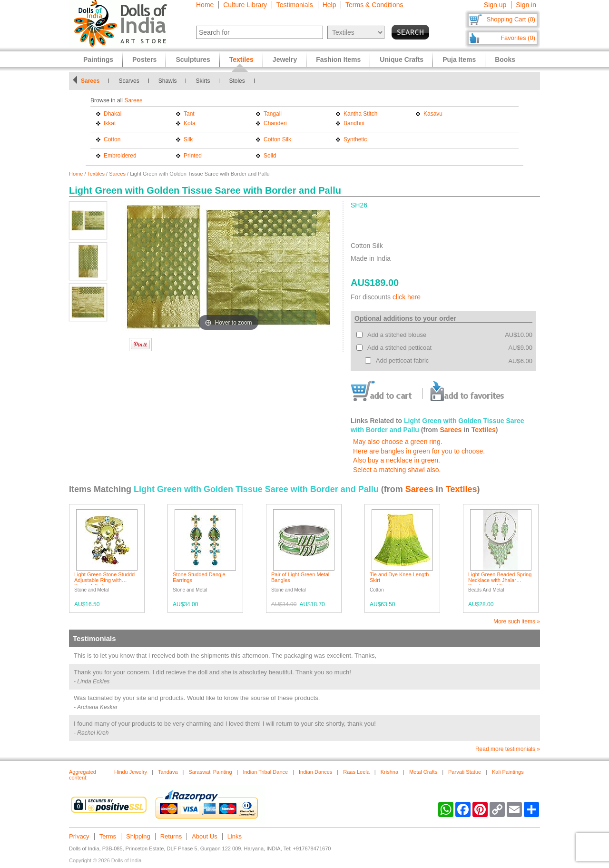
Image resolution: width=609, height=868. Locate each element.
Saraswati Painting (210, 772)
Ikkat (110, 123)
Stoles (237, 81)
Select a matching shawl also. (397, 470)
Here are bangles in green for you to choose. (419, 451)
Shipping (138, 836)
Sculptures (193, 59)
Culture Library (245, 5)
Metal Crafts (423, 772)
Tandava (168, 772)
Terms (108, 836)
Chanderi (275, 123)
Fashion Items (338, 59)
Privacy (79, 836)
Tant (189, 114)
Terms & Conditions (374, 5)
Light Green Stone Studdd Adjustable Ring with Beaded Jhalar (104, 580)
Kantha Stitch (360, 114)
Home (205, 5)
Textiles (96, 174)
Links (235, 836)
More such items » (517, 621)
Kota (190, 123)
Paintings (98, 59)
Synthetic (355, 139)
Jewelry (285, 59)
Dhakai (113, 114)
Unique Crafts (402, 59)
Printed (193, 156)
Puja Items (459, 59)
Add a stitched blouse (397, 335)
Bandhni (354, 123)
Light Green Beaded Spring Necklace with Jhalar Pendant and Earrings (500, 580)
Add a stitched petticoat (399, 348)
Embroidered (120, 156)
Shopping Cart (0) (511, 19)
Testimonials (295, 5)
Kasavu (433, 114)
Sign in (526, 5)
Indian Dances (315, 772)
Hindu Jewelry (131, 772)
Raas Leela (356, 772)
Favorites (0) (518, 38)
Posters (144, 59)
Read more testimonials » (508, 749)
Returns (171, 836)
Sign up (495, 5)
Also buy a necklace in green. (397, 460)
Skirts (203, 81)
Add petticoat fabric (402, 360)
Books (505, 59)
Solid (270, 156)
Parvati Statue (465, 772)
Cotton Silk (277, 139)
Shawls (168, 81)
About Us (204, 836)
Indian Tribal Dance (265, 772)
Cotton (112, 139)
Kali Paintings (508, 772)
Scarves (129, 81)
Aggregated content (83, 775)
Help (329, 5)
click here (407, 297)
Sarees (90, 81)
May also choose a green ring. (398, 442)
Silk (188, 139)
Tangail (273, 114)
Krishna (389, 772)
